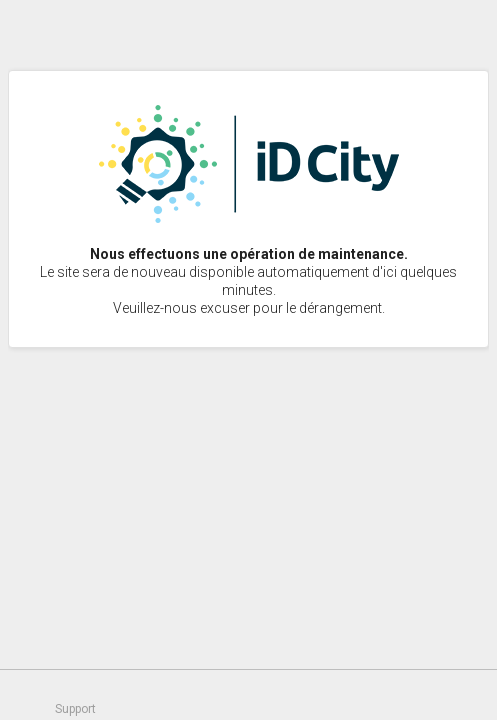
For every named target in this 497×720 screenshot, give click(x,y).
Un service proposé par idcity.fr (457, 695)
